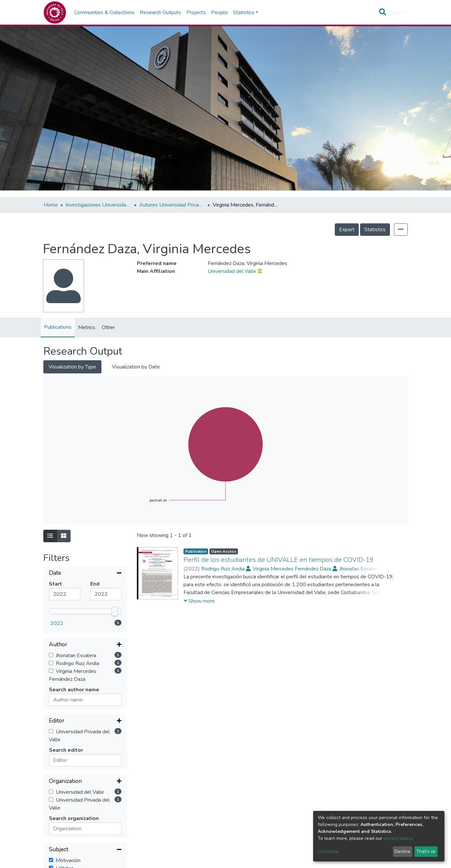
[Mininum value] (65, 594)
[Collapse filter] (85, 573)
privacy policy (398, 838)
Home (51, 205)
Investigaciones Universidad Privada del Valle (98, 205)
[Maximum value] (106, 594)
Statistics (375, 230)
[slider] (115, 611)
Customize (328, 851)
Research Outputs (161, 12)
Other (108, 327)
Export (347, 230)
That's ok (426, 851)
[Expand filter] (85, 645)
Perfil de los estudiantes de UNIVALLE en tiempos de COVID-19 (279, 560)
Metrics (87, 327)
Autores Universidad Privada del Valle (172, 205)
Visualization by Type (72, 367)
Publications (58, 327)
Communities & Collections (104, 12)
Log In (395, 12)
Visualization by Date (136, 367)
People (219, 12)
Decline (402, 851)
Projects (196, 12)
